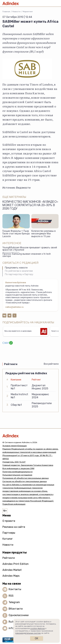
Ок (37, 638)
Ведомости (23, 188)
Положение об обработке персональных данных (26, 478)
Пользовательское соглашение (17, 475)
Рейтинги (9, 558)
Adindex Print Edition (16, 564)
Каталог (8, 539)
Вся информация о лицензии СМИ (18, 468)
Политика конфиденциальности (17, 472)
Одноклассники (19, 615)
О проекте (9, 521)
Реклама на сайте (14, 527)
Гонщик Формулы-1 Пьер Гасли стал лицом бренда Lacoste (16, 234)
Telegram (14, 602)
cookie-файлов (37, 628)
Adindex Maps (11, 576)
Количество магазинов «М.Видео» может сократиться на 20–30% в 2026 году (30, 205)
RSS (11, 596)
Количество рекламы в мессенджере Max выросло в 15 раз (44, 234)
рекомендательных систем (28, 633)
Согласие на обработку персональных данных (25, 481)
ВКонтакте (16, 609)
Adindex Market (12, 570)
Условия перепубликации (15, 446)
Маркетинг (28, 12)
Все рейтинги (51, 364)
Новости (16, 12)
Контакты (15, 589)
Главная (6, 12)
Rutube (13, 622)
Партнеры (9, 533)
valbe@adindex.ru (14, 307)
